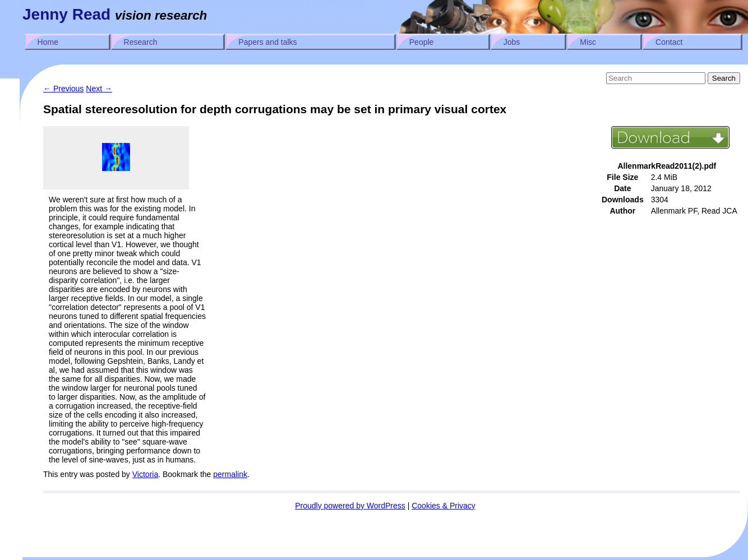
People (422, 42)
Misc (588, 42)
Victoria (145, 474)
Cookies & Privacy (444, 506)
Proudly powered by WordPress (350, 506)
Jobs (512, 42)
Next (99, 89)
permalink (230, 474)
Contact (669, 42)
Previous (63, 89)
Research (141, 42)
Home (48, 42)
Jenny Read (66, 14)
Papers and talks (267, 42)
